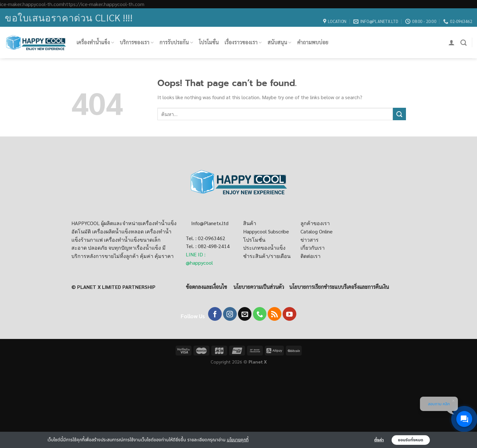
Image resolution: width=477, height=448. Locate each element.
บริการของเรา (137, 42)
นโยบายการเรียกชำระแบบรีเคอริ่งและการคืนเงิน (339, 287)
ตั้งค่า (379, 440)
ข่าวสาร (310, 240)
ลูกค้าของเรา (315, 223)
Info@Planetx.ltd (210, 223)
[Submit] (399, 114)
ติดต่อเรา (311, 256)
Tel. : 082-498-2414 (208, 246)
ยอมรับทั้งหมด (411, 440)
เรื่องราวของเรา (243, 42)
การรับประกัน (176, 42)
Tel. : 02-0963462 (206, 238)
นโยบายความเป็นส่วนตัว (259, 287)
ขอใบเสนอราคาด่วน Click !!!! (69, 17)
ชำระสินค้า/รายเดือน (267, 256)
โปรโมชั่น (209, 42)
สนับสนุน (280, 42)
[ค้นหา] (463, 43)
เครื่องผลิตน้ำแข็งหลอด (118, 231)
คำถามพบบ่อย (313, 42)
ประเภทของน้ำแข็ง (264, 248)
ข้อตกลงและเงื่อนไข (206, 287)
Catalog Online (317, 231)
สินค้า (250, 223)
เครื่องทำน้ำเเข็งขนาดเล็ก (132, 240)
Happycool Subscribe (266, 231)
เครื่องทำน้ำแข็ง (95, 42)
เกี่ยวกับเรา (313, 248)
